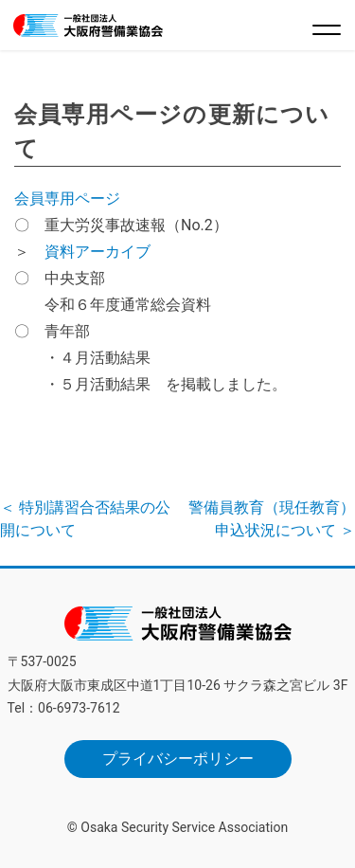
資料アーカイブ (98, 252)
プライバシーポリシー (178, 759)
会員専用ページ (67, 199)
